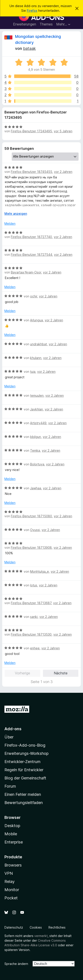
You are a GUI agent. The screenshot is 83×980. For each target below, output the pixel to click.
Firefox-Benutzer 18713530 (31, 634)
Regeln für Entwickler (24, 770)
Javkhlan (37, 409)
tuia (33, 372)
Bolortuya (37, 464)
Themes (46, 24)
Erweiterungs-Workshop (26, 753)
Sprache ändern (16, 964)
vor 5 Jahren (63, 131)
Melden (10, 224)
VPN (9, 873)
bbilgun (36, 437)
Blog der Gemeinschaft (25, 778)
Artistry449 (38, 423)
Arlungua (37, 320)
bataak (29, 48)
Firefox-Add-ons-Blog (25, 745)
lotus (34, 585)
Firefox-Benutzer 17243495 (31, 131)
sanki (34, 617)
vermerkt (41, 936)
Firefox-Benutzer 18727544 (32, 255)
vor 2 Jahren (63, 172)
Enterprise (14, 842)
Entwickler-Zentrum (22, 762)
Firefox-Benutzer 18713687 (31, 603)
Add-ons (13, 729)
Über (9, 737)
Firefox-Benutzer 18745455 (32, 172)
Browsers (13, 865)
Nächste (61, 673)
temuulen (37, 395)
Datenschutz (14, 927)
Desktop (12, 826)
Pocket (11, 898)
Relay (10, 881)
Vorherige (22, 673)
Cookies (36, 927)
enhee (35, 648)
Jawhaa (36, 488)
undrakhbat (39, 344)
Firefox (32, 11)
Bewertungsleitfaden (24, 803)
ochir (34, 296)
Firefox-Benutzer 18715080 (31, 516)
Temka (35, 450)
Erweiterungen (25, 24)
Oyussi (35, 530)
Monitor (12, 890)
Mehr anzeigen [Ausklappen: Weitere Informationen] (16, 214)
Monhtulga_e (40, 571)
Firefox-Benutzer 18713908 (31, 548)
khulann (36, 358)
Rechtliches (57, 927)
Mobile (11, 834)
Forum (10, 786)
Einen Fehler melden (23, 794)
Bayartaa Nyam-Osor (26, 272)
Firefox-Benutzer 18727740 (31, 237)
